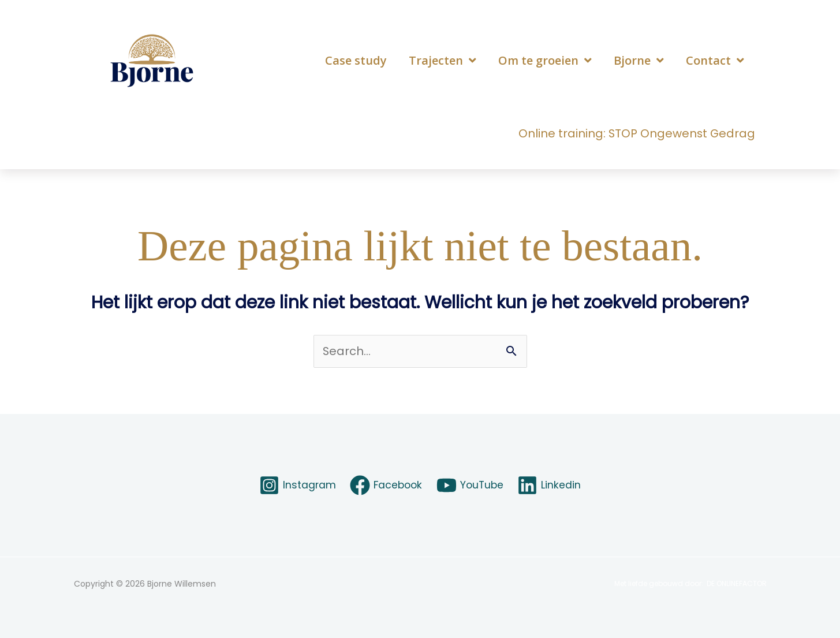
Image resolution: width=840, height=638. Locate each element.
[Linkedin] (551, 485)
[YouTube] (471, 485)
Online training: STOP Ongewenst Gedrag (636, 133)
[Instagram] (296, 485)
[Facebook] (385, 485)
